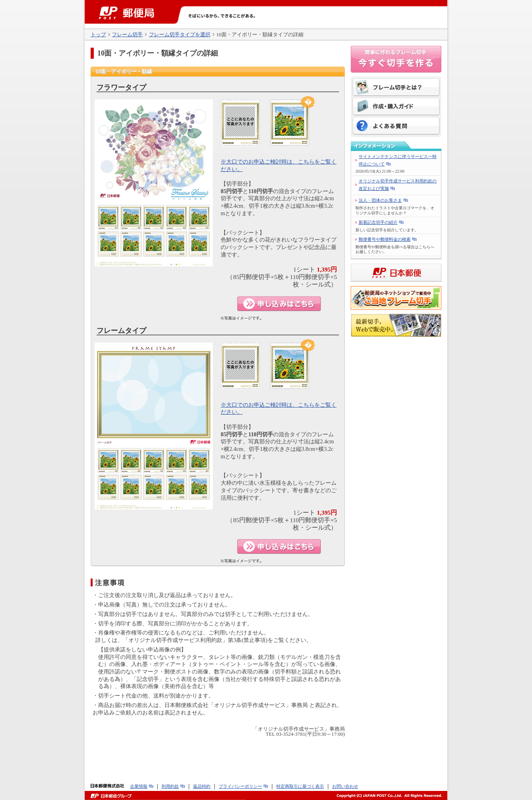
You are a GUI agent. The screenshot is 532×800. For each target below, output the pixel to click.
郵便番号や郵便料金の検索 (385, 239)
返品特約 (202, 786)
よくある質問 (396, 126)
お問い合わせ (345, 786)
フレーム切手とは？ (396, 88)
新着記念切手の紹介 (378, 222)
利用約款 (170, 786)
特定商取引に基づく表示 (300, 786)
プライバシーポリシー (240, 786)
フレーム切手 (127, 34)
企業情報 (139, 786)
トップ (98, 34)
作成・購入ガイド (396, 107)
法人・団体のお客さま (380, 200)
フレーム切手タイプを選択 (180, 34)
